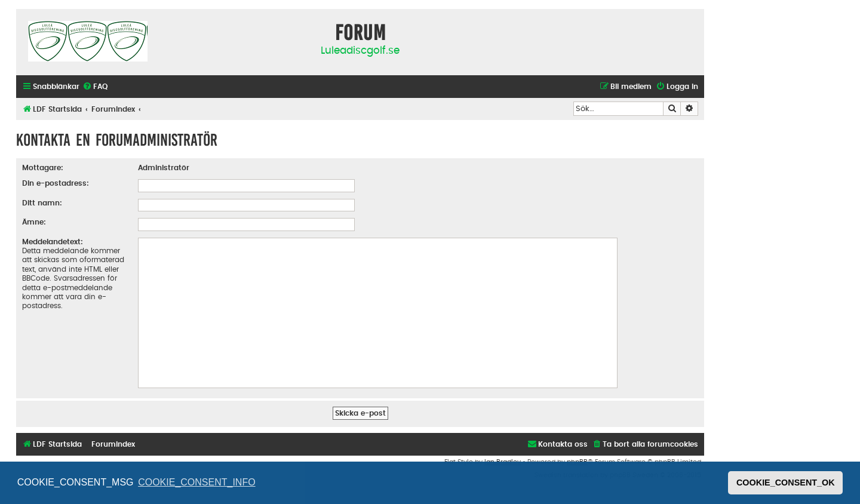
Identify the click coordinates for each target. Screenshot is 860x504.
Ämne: (34, 222)
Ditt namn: (42, 203)
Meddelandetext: (53, 242)
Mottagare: (43, 168)
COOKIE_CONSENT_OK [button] (786, 483)
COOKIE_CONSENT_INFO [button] (196, 482)
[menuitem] (95, 87)
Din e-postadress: (56, 183)
